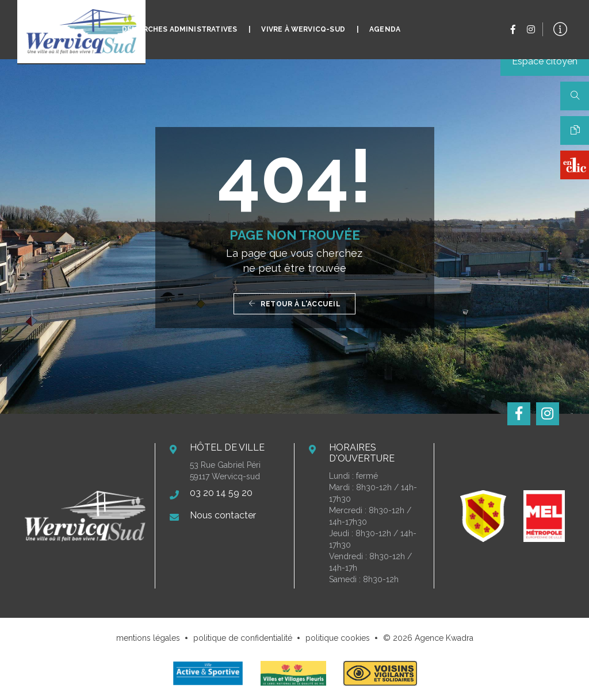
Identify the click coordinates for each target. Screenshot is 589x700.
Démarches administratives (180, 21)
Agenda (385, 21)
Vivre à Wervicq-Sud (303, 21)
